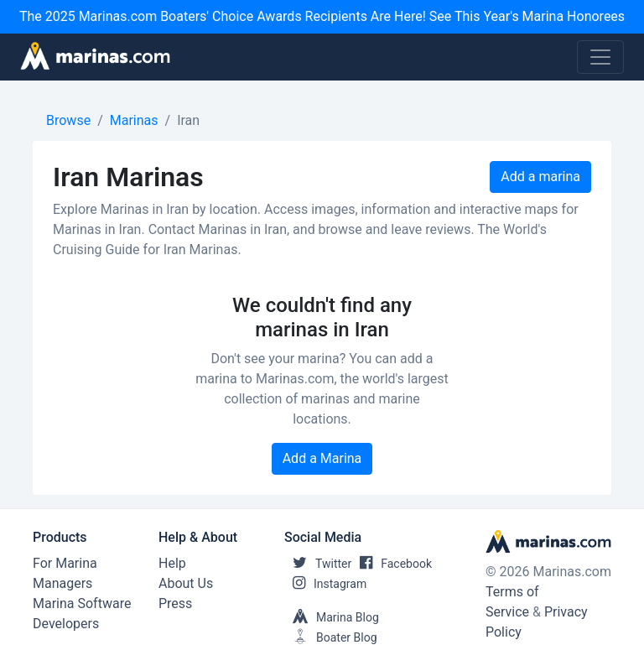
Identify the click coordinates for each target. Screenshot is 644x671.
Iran (188, 120)
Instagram (325, 584)
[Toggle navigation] (600, 57)
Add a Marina (322, 458)
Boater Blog (331, 637)
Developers (66, 624)
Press (175, 603)
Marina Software (82, 603)
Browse (68, 120)
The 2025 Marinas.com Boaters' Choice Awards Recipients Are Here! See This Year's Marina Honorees (322, 16)
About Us (186, 583)
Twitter (318, 564)
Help (172, 563)
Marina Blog (332, 617)
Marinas (134, 120)
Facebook (392, 564)
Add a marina (540, 177)
